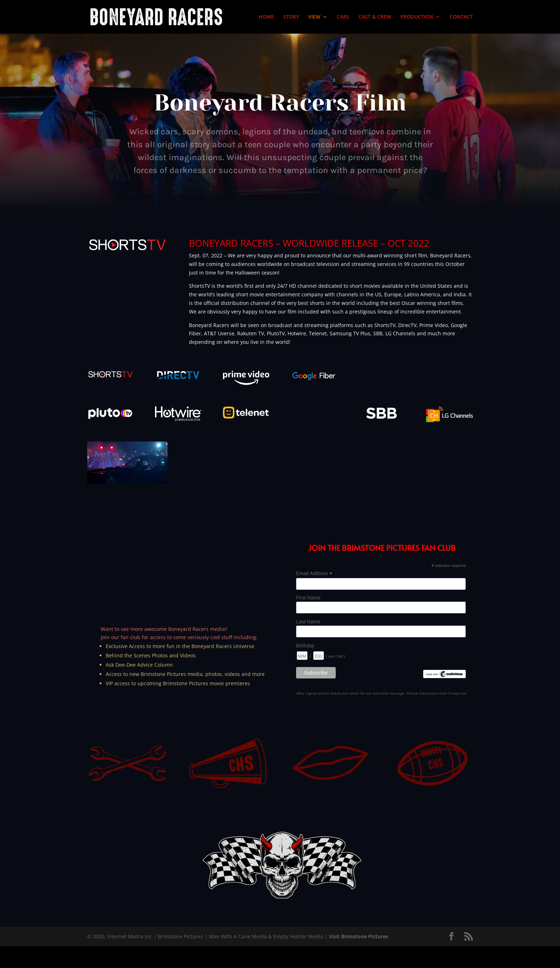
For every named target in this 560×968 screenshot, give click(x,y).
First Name (308, 598)
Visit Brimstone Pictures (359, 936)
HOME (266, 17)
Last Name (308, 622)
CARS (343, 17)
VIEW (314, 17)
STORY (291, 17)
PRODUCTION (417, 17)
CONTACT (461, 17)
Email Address (314, 574)
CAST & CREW (375, 17)
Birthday (305, 646)
